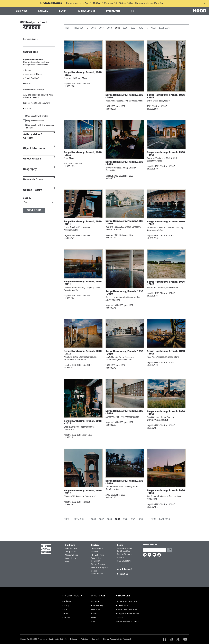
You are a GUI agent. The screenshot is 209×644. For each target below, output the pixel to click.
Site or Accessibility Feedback (117, 639)
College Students (125, 554)
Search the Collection (96, 560)
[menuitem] (73, 607)
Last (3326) (165, 28)
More (26, 84)
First (67, 28)
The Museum (97, 549)
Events (94, 613)
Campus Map (97, 605)
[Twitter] (178, 639)
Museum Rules (72, 555)
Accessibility (71, 558)
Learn (63, 11)
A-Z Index (96, 601)
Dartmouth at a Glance (126, 601)
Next (153, 28)
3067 (101, 28)
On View (95, 552)
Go (170, 550)
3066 (93, 28)
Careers (119, 617)
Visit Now (21, 11)
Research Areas (33, 180)
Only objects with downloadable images (40, 127)
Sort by (27, 198)
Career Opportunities (97, 572)
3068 (109, 28)
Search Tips (31, 52)
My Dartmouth (72, 596)
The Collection (97, 555)
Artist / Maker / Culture (32, 136)
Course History (33, 190)
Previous (79, 28)
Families (66, 617)
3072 (141, 28)
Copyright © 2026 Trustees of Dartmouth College (43, 639)
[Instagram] (171, 639)
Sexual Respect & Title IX (128, 622)
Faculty (120, 558)
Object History (32, 159)
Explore (43, 11)
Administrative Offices (126, 609)
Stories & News (98, 564)
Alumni (66, 613)
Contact (95, 639)
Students (67, 601)
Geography (30, 169)
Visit (94, 622)
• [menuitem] (68, 639)
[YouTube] (185, 639)
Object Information (35, 148)
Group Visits (70, 552)
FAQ (67, 562)
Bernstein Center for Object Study (125, 550)
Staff (65, 609)
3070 (125, 28)
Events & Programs (100, 568)
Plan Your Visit (71, 549)
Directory (96, 609)
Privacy (74, 639)
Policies (84, 639)
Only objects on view (35, 121)
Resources (123, 596)
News (94, 617)
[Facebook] (165, 639)
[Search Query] (155, 550)
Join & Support (87, 11)
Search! (34, 210)
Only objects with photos (37, 116)
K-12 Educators (124, 561)
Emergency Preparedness (128, 613)
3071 (133, 28)
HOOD (200, 11)
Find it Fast (99, 596)
